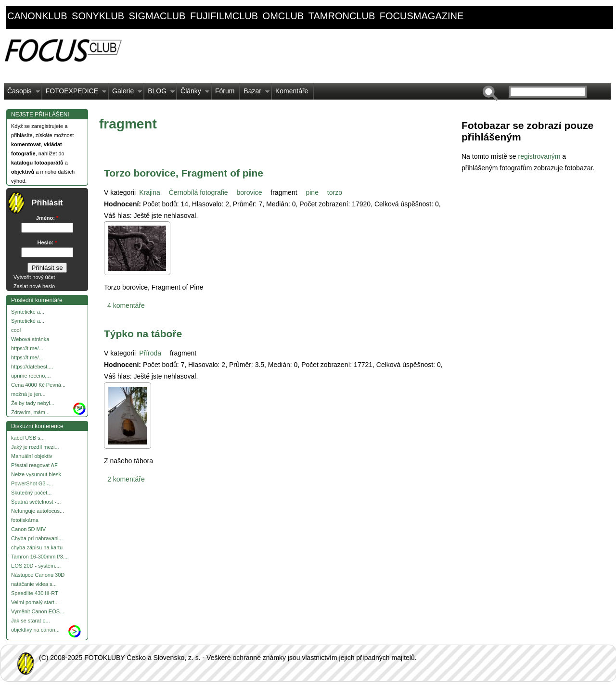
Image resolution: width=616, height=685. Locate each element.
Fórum (225, 91)
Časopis (22, 93)
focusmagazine (422, 16)
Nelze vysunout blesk (36, 474)
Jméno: (47, 218)
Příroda (150, 353)
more (80, 407)
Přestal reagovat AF (34, 465)
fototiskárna (25, 520)
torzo (335, 192)
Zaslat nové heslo (34, 286)
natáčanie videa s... (34, 584)
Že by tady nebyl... (33, 403)
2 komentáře (126, 479)
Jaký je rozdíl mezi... (35, 447)
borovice (250, 192)
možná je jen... (28, 394)
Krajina (150, 192)
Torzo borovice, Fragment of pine (184, 173)
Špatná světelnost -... (36, 502)
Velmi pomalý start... (35, 602)
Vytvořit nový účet (34, 277)
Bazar (255, 93)
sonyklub (98, 16)
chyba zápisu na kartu (37, 547)
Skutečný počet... (31, 493)
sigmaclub (157, 16)
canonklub (37, 16)
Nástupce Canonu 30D (38, 575)
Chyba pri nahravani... (37, 538)
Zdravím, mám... (30, 412)
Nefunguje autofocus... (38, 511)
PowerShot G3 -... (32, 483)
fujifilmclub (224, 16)
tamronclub (342, 16)
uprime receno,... (31, 376)
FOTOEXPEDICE (74, 93)
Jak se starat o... (31, 621)
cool (16, 330)
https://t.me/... (27, 348)
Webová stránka (30, 339)
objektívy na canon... (35, 630)
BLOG (160, 93)
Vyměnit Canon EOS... (38, 611)
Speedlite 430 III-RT (35, 593)
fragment (284, 192)
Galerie (125, 93)
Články (193, 93)
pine (312, 192)
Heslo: (47, 242)
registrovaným (540, 156)
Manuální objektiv (32, 456)
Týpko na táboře (143, 334)
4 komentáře (126, 305)
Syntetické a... (28, 312)
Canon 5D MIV (28, 529)
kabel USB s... (28, 438)
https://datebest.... (32, 367)
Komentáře (292, 91)
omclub (283, 16)
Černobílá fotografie (199, 192)
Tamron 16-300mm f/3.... (40, 557)
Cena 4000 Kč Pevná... (38, 385)
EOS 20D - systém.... (36, 566)
